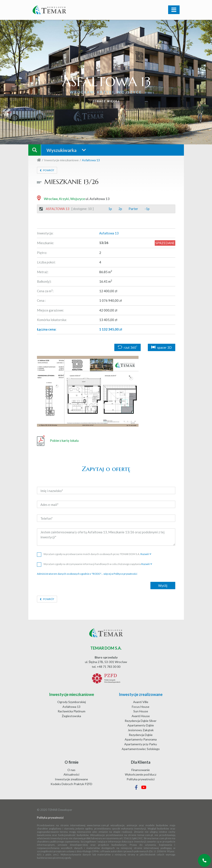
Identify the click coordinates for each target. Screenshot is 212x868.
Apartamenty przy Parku (141, 744)
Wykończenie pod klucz (141, 774)
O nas (71, 770)
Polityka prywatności (141, 779)
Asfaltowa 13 (71, 707)
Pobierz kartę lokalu (58, 441)
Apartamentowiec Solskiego (141, 749)
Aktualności (71, 774)
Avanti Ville (141, 702)
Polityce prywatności (125, 574)
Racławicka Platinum (72, 711)
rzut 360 (128, 347)
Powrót (48, 170)
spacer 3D (162, 347)
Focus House (141, 707)
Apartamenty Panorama (141, 739)
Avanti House (141, 716)
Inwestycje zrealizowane (71, 779)
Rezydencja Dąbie (141, 735)
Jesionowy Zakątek (141, 730)
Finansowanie (141, 770)
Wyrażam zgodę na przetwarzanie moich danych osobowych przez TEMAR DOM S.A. (94, 554)
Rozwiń (145, 554)
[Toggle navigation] (174, 10)
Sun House (141, 711)
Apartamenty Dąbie (141, 725)
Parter (133, 209)
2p (120, 209)
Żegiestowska (71, 716)
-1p (147, 209)
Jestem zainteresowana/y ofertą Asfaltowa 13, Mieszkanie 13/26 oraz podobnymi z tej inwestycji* (106, 537)
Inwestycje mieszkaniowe (61, 160)
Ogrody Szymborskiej (72, 702)
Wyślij (163, 586)
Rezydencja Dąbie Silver (141, 721)
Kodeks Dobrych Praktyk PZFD (71, 784)
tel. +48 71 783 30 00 (106, 667)
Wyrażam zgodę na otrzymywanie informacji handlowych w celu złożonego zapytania (95, 564)
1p (110, 209)
